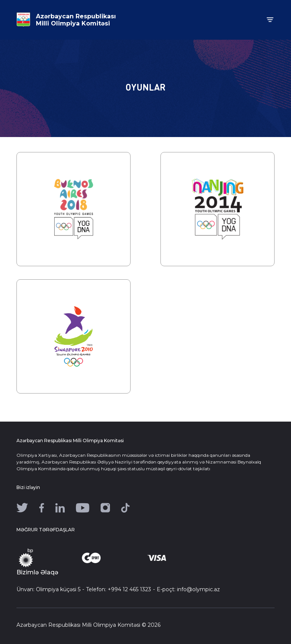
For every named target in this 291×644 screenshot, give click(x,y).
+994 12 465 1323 (129, 589)
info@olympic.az (198, 589)
